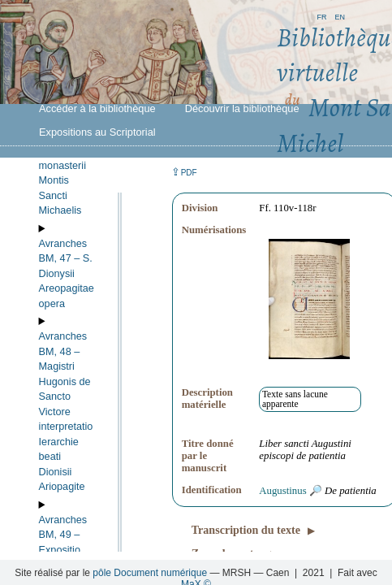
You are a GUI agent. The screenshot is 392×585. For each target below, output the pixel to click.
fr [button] (321, 16)
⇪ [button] (184, 172)
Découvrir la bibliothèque (242, 108)
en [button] (340, 16)
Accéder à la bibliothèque (97, 108)
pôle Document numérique (150, 573)
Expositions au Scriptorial (97, 132)
